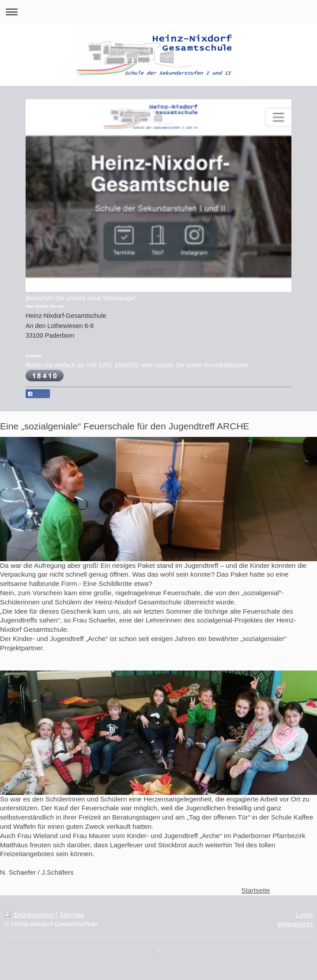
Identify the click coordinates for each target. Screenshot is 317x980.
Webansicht (295, 924)
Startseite (255, 890)
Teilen (38, 394)
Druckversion (30, 915)
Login (304, 915)
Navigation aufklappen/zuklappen (158, 12)
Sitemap (72, 915)
